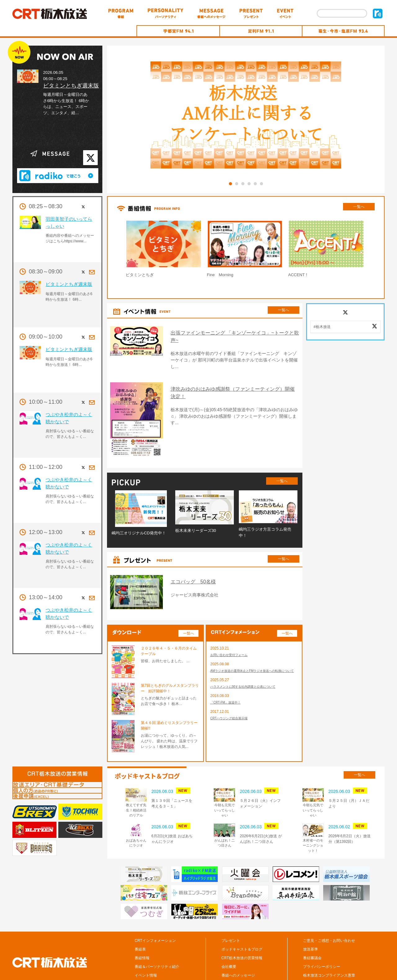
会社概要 (229, 939)
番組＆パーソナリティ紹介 (157, 939)
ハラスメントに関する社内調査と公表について (249, 667)
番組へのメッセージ (238, 947)
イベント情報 (146, 947)
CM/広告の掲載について (323, 956)
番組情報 (142, 930)
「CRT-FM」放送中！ (228, 683)
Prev (110, 250)
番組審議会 (312, 930)
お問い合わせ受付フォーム (233, 627)
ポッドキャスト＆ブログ (242, 921)
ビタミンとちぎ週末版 (71, 86)
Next (382, 250)
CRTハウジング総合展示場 (233, 700)
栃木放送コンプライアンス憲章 (329, 947)
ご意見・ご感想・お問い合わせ (329, 913)
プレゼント (231, 913)
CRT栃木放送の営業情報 (242, 930)
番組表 (140, 921)
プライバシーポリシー (322, 939)
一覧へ (359, 207)
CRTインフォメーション (155, 913)
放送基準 (310, 921)
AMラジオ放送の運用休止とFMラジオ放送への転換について (253, 647)
